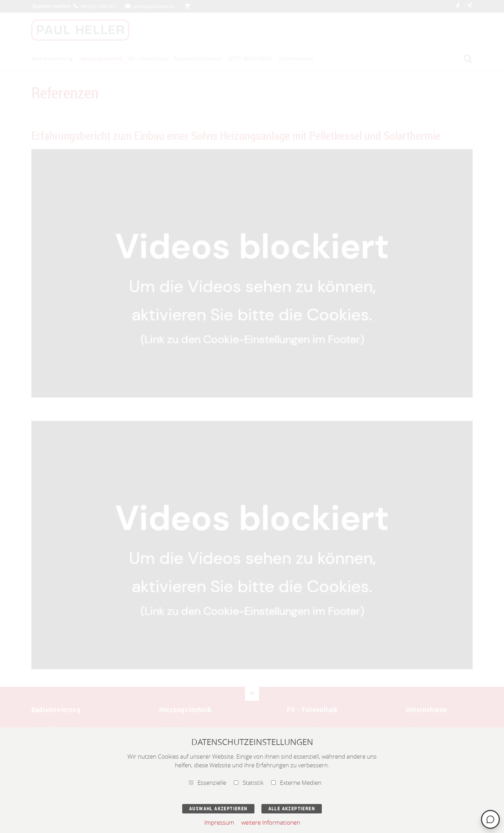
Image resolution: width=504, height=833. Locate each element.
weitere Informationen (271, 822)
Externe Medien (296, 783)
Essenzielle (207, 783)
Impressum (219, 822)
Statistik (249, 783)
